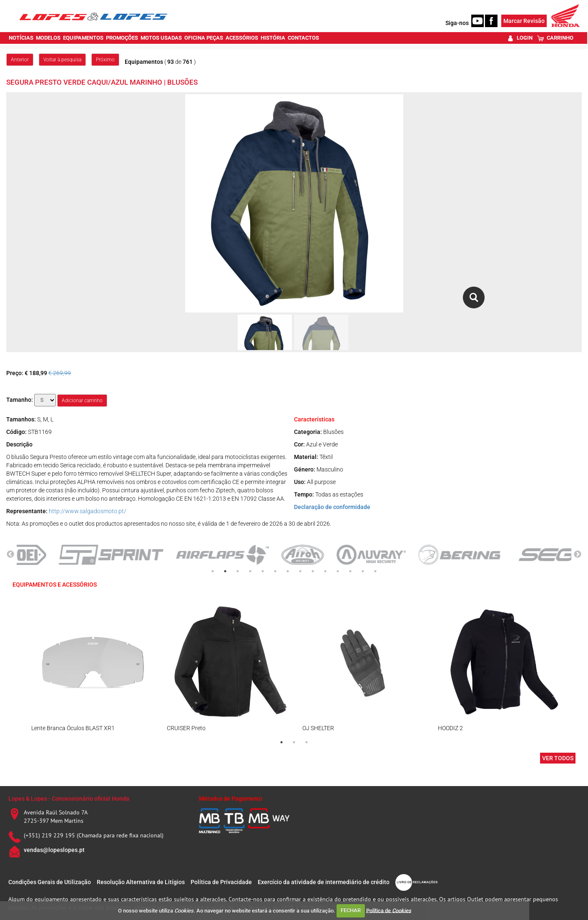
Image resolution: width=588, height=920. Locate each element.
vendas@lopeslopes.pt (54, 850)
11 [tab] (338, 571)
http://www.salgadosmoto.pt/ (88, 511)
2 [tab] (225, 571)
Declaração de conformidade (332, 507)
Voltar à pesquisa (62, 60)
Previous (10, 555)
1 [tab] (213, 571)
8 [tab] (300, 571)
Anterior (20, 60)
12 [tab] (350, 571)
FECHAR (351, 910)
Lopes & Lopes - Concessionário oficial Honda (69, 799)
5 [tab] (263, 571)
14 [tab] (375, 571)
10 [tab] (325, 571)
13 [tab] (363, 571)
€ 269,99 (60, 373)
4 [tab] (250, 571)
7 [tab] (288, 571)
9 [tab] (313, 571)
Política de (389, 910)
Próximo (105, 60)
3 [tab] (238, 571)
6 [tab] (275, 571)
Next (578, 555)
